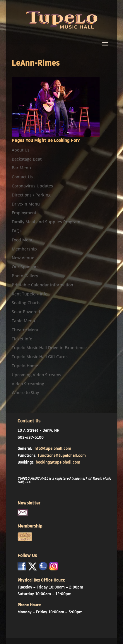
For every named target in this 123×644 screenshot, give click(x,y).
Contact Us (22, 177)
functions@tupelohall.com (62, 455)
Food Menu (23, 240)
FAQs (17, 231)
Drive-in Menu (26, 204)
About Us (21, 150)
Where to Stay (25, 393)
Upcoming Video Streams (36, 375)
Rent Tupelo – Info (30, 294)
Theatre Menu (26, 330)
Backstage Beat (27, 159)
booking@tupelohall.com (58, 462)
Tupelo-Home (25, 366)
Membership (24, 249)
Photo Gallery (25, 276)
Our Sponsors (25, 267)
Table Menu (23, 321)
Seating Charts (26, 303)
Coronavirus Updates (32, 186)
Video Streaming (28, 384)
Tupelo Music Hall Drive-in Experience (49, 348)
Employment (24, 213)
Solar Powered (26, 312)
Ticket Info (22, 339)
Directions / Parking (31, 195)
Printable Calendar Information (42, 285)
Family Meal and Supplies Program (46, 222)
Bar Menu (21, 168)
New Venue (23, 258)
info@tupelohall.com (52, 448)
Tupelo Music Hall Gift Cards (40, 357)
